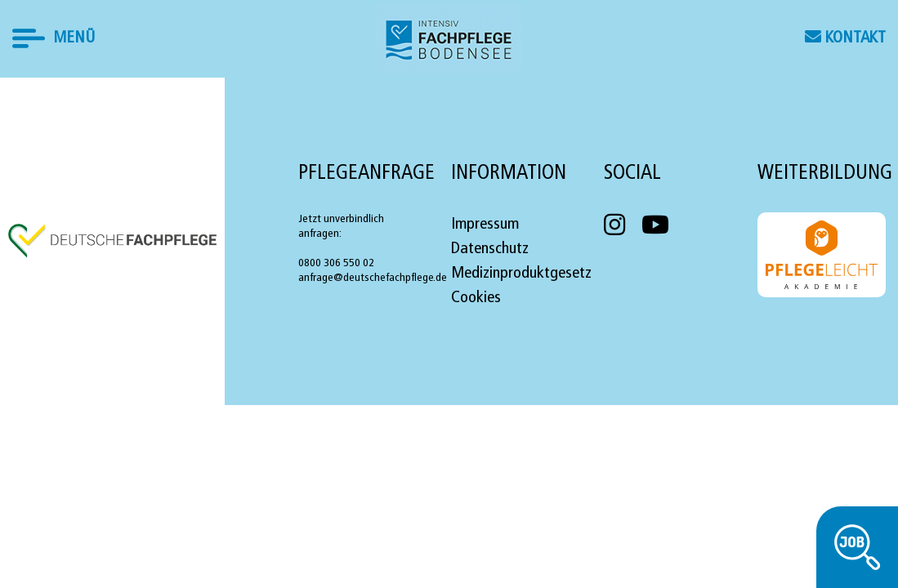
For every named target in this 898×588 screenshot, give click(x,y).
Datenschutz (490, 249)
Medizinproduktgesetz (521, 274)
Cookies (476, 298)
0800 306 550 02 (336, 263)
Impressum (485, 225)
